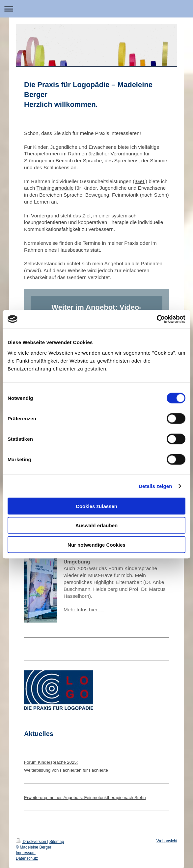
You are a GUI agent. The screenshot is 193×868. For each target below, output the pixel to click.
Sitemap (57, 842)
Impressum (26, 853)
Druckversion (31, 842)
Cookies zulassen (96, 506)
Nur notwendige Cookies (96, 545)
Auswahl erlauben (96, 525)
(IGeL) (140, 181)
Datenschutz (27, 858)
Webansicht (167, 841)
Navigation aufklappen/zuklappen (96, 9)
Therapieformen (42, 154)
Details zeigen (155, 486)
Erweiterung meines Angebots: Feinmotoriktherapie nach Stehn (85, 798)
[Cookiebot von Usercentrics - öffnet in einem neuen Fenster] (157, 319)
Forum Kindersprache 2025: (51, 762)
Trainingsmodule (55, 188)
